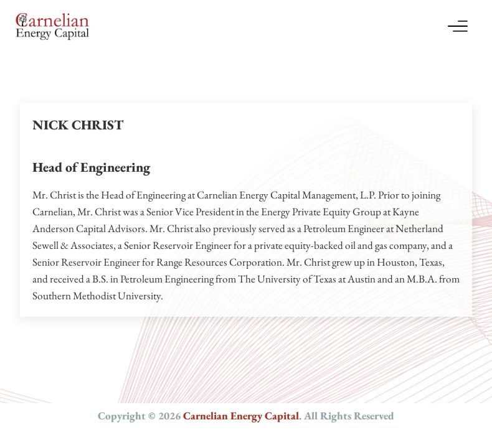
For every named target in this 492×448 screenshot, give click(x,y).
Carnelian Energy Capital (241, 416)
